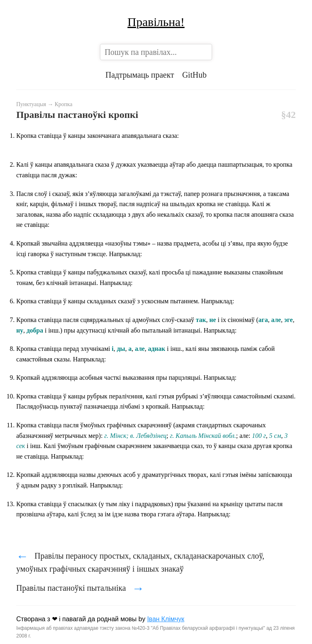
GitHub (194, 75)
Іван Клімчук (166, 619)
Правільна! (156, 22)
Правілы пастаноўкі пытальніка (80, 588)
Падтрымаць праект (140, 75)
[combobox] (156, 52)
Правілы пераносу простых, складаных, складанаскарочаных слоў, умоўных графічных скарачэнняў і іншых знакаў (140, 561)
